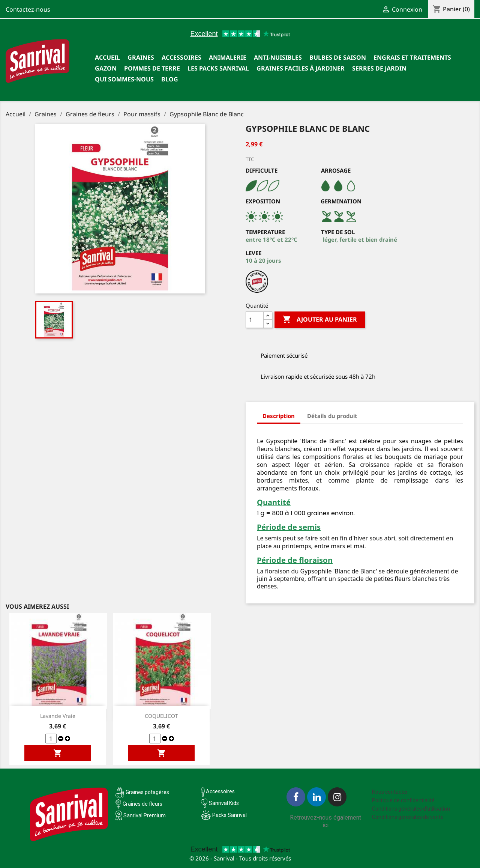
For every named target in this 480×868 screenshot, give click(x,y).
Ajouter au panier (320, 320)
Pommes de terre (152, 68)
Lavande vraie (58, 716)
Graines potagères (147, 792)
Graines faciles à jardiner (301, 68)
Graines (141, 57)
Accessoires (181, 57)
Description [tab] (279, 416)
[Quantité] (255, 320)
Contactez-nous (28, 9)
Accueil (107, 57)
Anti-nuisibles (278, 57)
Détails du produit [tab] (332, 416)
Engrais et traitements (412, 57)
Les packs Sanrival (218, 68)
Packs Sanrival (229, 815)
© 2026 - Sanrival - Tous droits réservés (240, 858)
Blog (170, 79)
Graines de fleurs (142, 804)
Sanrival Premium (145, 815)
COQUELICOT (161, 716)
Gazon (106, 68)
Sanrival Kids (224, 803)
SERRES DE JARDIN (379, 68)
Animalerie (228, 57)
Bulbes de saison (338, 57)
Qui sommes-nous (124, 79)
